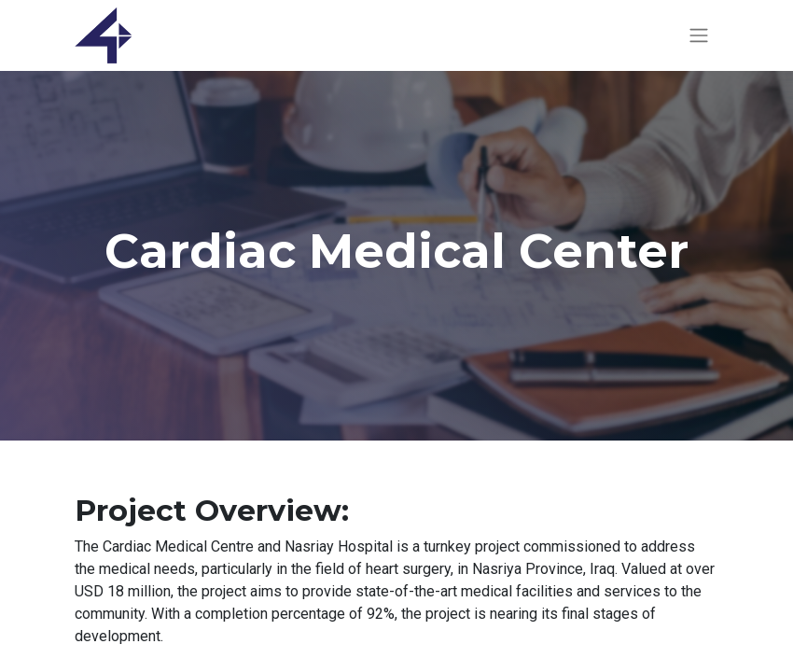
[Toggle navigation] (699, 36)
